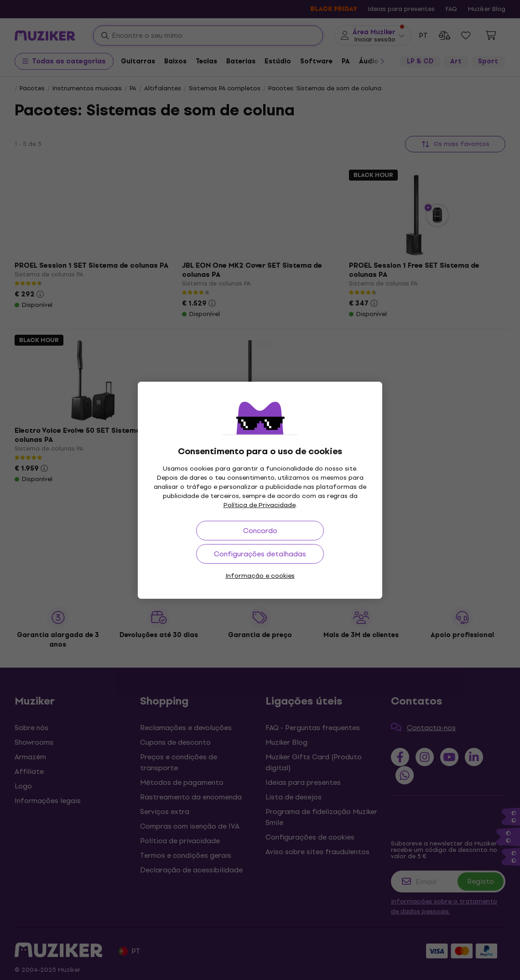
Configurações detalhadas (260, 554)
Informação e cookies (260, 576)
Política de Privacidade (260, 505)
